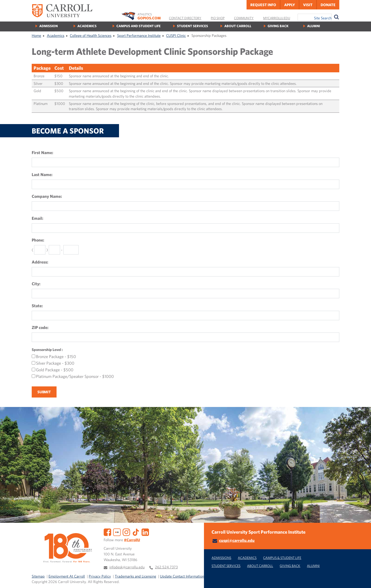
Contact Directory (185, 18)
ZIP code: (40, 327)
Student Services (192, 26)
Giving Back (278, 26)
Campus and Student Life (139, 26)
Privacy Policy (100, 576)
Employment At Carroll (67, 576)
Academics (87, 26)
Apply (290, 5)
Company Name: (47, 196)
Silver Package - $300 (55, 363)
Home (36, 35)
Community (244, 18)
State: (37, 306)
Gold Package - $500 (55, 370)
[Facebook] (107, 532)
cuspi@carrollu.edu (237, 540)
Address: (40, 262)
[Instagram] (126, 532)
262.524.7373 (166, 567)
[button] (362, 579)
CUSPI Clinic (176, 35)
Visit (308, 5)
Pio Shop (218, 18)
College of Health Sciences (91, 35)
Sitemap (38, 576)
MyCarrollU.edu (277, 18)
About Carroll (238, 26)
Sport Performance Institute (139, 35)
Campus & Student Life (282, 558)
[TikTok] (136, 532)
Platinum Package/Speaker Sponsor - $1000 (75, 376)
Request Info (263, 5)
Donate (328, 5)
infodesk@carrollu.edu (127, 567)
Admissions (221, 558)
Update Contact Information (182, 576)
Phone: (38, 240)
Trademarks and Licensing (135, 576)
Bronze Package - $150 (56, 357)
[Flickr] (117, 532)
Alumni (314, 26)
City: (36, 284)
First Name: (42, 153)
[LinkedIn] (145, 532)
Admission (49, 26)
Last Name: (42, 175)
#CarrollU (132, 540)
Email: (38, 218)
